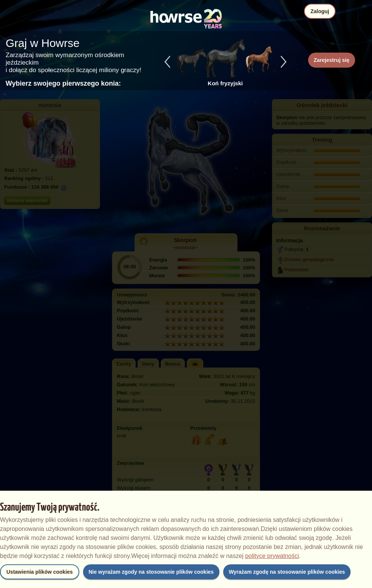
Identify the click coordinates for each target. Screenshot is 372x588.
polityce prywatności (272, 556)
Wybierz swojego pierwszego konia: (63, 83)
